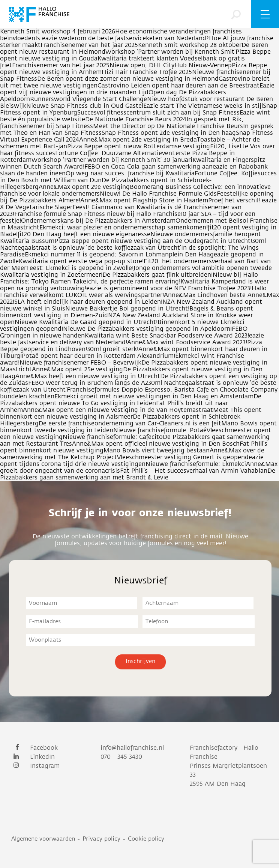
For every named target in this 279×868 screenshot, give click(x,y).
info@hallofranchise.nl (132, 748)
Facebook (34, 748)
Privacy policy (101, 839)
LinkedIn (33, 757)
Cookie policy (146, 839)
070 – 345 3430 (121, 757)
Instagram (35, 766)
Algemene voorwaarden (43, 839)
